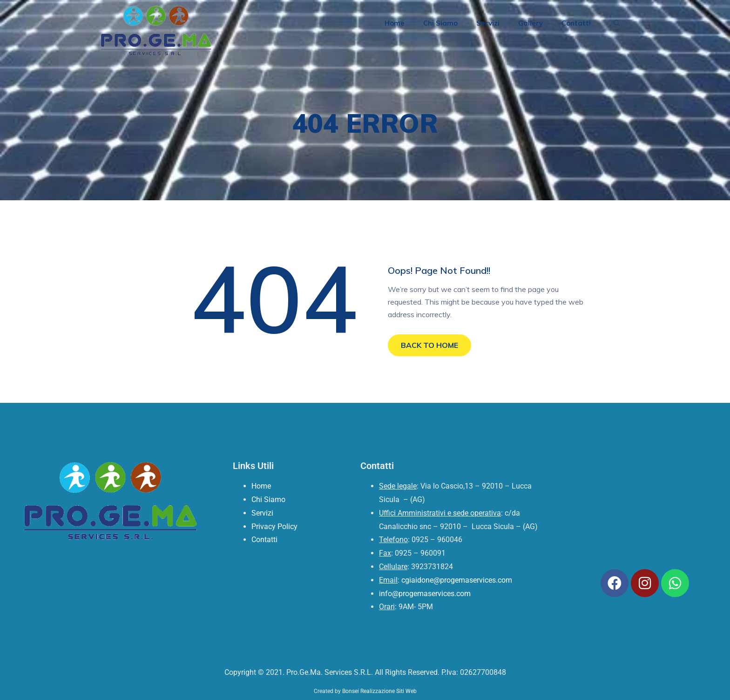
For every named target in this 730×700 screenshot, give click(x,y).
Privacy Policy (274, 527)
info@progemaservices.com (425, 594)
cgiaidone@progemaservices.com (457, 580)
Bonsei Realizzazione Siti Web (379, 691)
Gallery (531, 23)
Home (395, 23)
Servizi (488, 23)
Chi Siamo (440, 23)
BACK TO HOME (429, 345)
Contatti (576, 23)
